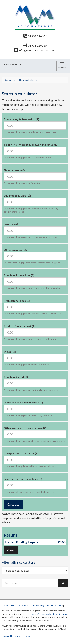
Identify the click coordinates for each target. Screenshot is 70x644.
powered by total (16, 636)
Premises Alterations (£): (19, 275)
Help (60, 605)
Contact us (15, 605)
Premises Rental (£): (16, 377)
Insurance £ (11, 224)
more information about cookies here (49, 614)
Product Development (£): (20, 326)
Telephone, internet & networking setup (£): (31, 145)
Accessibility (38, 605)
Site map (26, 605)
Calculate (13, 504)
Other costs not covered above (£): (26, 428)
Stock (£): (10, 352)
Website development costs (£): (24, 402)
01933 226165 (35, 45)
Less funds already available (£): (23, 479)
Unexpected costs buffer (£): (21, 453)
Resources (10, 80)
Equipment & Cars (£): (17, 196)
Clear (11, 550)
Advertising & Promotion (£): (22, 119)
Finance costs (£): (15, 170)
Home (5, 605)
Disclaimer (51, 605)
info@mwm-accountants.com (35, 50)
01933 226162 (35, 36)
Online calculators (28, 80)
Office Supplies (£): (15, 250)
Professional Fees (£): (17, 301)
